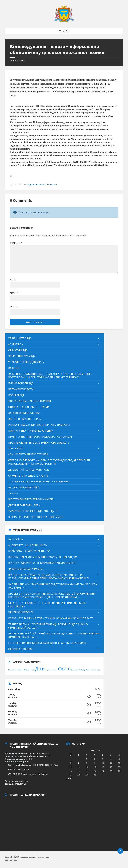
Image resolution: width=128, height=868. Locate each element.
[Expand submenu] (99, 338)
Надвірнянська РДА (37, 185)
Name (14, 280)
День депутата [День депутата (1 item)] (29, 670)
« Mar (69, 778)
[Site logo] (64, 21)
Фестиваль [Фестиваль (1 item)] (90, 670)
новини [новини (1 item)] (97, 670)
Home (13, 61)
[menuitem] (55, 338)
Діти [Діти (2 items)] (40, 669)
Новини (53, 185)
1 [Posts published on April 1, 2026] (87, 759)
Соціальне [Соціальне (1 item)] (75, 670)
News (22, 61)
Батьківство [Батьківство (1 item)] (13, 670)
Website (14, 307)
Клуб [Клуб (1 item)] (47, 670)
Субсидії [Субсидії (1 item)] (82, 670)
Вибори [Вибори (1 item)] (21, 670)
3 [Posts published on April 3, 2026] (103, 759)
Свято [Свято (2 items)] (64, 669)
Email (14, 293)
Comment (16, 243)
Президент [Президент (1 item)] (53, 670)
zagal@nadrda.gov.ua (16, 784)
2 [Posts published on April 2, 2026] (95, 759)
